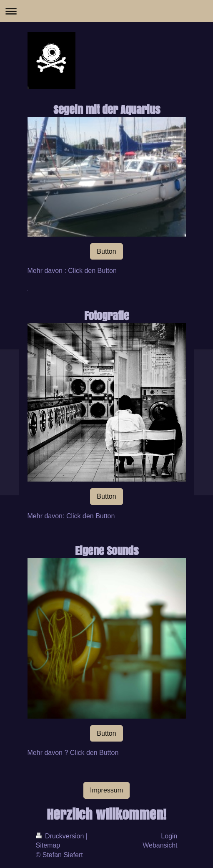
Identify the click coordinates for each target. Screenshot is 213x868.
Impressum (106, 790)
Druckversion (61, 836)
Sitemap (48, 845)
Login (169, 836)
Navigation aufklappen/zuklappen (106, 11)
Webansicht (160, 845)
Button (106, 251)
